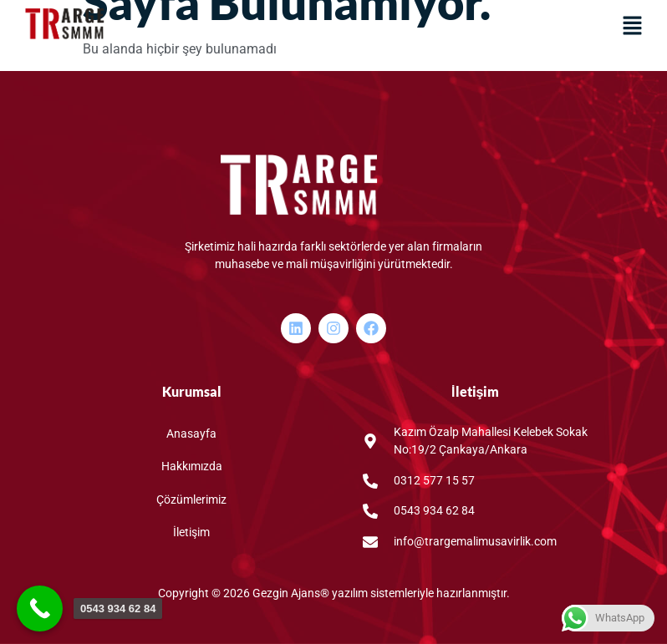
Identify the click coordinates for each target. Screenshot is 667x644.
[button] (632, 27)
